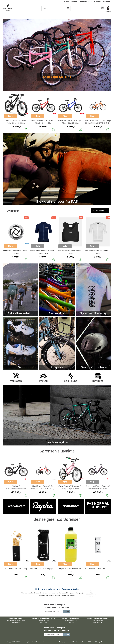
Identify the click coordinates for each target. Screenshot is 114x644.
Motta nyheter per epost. (55, 605)
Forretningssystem (62, 642)
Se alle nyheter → (100, 211)
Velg (38, 246)
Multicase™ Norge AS (96, 642)
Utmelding (64, 607)
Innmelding (51, 607)
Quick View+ (23, 115)
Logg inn (108, 12)
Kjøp (10, 116)
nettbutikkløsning (76, 642)
